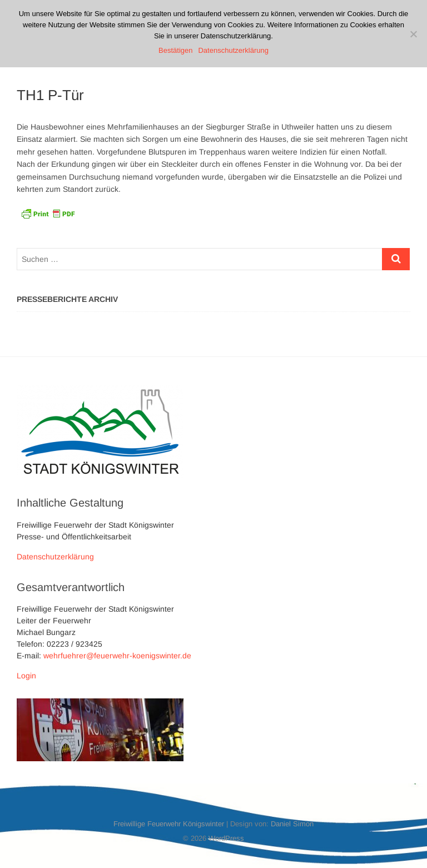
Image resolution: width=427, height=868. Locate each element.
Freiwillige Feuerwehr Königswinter (169, 824)
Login (26, 676)
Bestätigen (175, 50)
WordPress (226, 838)
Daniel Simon (292, 824)
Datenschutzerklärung (55, 557)
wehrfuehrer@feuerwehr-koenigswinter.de (117, 656)
